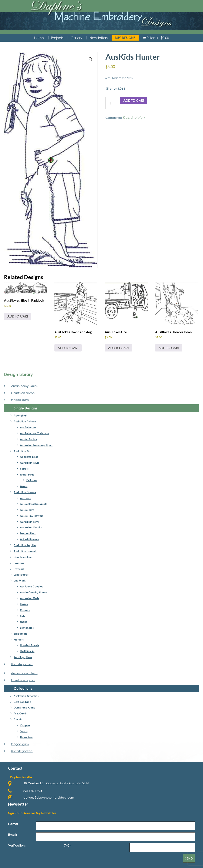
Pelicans (32, 479)
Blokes (24, 603)
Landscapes (21, 574)
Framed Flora (28, 532)
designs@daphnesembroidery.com (49, 797)
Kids (126, 118)
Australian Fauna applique (36, 444)
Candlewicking (23, 556)
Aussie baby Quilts (24, 385)
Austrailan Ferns (30, 521)
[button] (91, 60)
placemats (20, 633)
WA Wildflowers (29, 538)
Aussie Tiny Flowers (32, 515)
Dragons (19, 562)
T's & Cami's (21, 713)
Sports (24, 730)
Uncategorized (22, 663)
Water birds (27, 473)
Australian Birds (23, 450)
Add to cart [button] (17, 316)
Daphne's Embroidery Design (101, 18)
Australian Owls (29, 462)
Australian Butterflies (26, 695)
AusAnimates (28, 426)
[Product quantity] (112, 104)
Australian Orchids (31, 526)
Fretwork (19, 568)
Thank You (26, 736)
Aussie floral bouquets (33, 503)
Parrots (24, 468)
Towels (18, 718)
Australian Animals (25, 421)
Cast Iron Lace (22, 701)
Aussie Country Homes (34, 591)
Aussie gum (27, 509)
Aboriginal (20, 415)
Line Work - (138, 118)
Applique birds (29, 456)
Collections (23, 688)
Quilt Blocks (27, 650)
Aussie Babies (28, 438)
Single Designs (26, 407)
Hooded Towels (30, 644)
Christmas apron (23, 392)
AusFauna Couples (31, 586)
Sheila (24, 621)
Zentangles (27, 627)
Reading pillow (23, 656)
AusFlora (25, 497)
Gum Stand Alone (24, 707)
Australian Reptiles (25, 544)
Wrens (24, 485)
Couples (25, 609)
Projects (19, 638)
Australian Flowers (25, 491)
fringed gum (20, 399)
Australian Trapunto (26, 550)
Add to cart (133, 101)
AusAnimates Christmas (34, 432)
